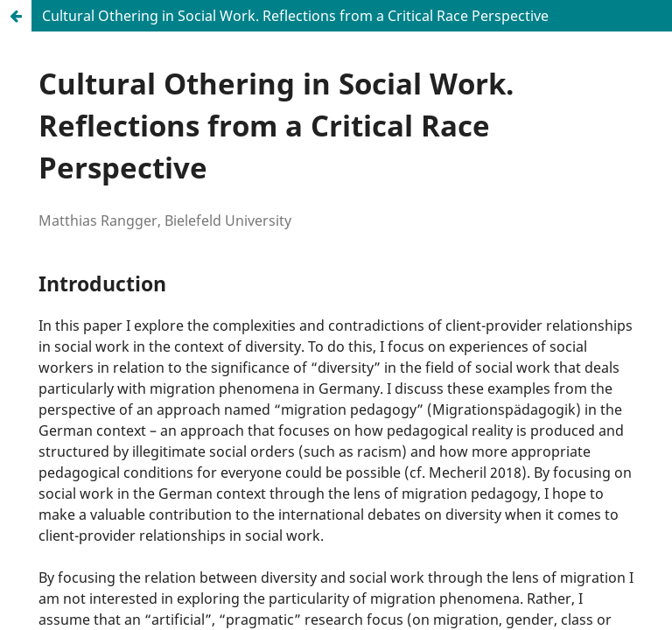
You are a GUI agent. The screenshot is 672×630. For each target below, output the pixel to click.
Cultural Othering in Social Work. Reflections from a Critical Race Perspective (295, 16)
